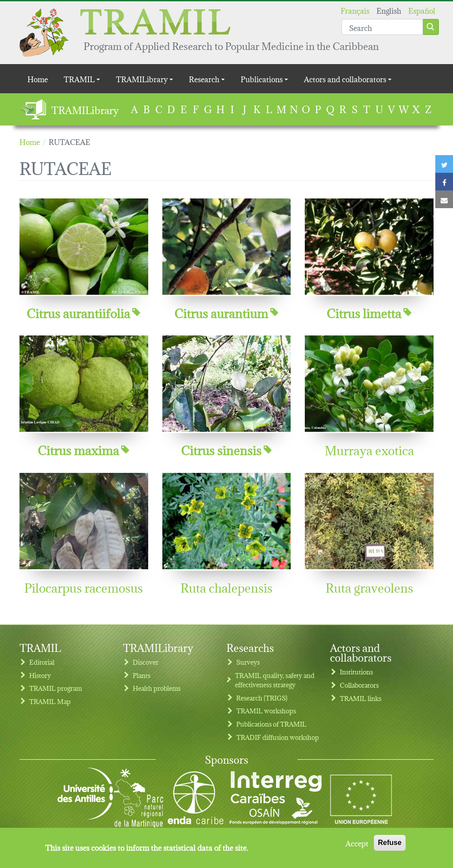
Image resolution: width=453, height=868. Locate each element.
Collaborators (359, 685)
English (389, 10)
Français (355, 10)
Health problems (157, 688)
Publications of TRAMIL (271, 724)
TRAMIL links (361, 698)
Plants (142, 675)
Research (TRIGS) (262, 698)
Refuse (390, 847)
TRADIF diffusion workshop (278, 737)
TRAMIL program (56, 688)
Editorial (42, 662)
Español (422, 10)
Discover (146, 662)
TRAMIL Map (50, 701)
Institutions (356, 672)
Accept (357, 847)
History (40, 675)
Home (38, 78)
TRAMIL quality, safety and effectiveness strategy (275, 680)
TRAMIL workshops (266, 710)
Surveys (248, 662)
